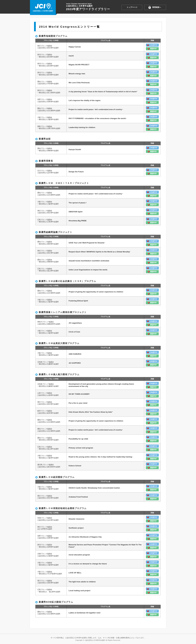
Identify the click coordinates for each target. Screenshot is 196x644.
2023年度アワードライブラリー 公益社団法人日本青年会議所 (43, 8)
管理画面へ (157, 7)
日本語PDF (153, 45)
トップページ (132, 7)
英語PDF (153, 49)
